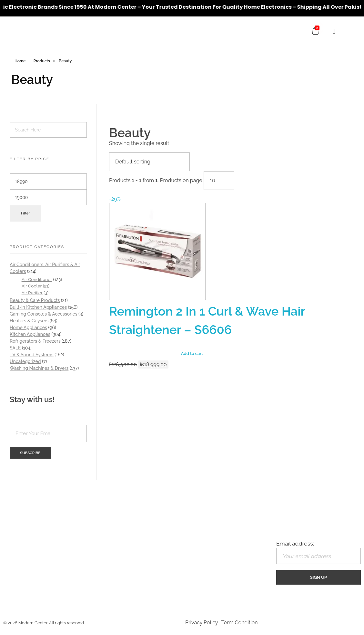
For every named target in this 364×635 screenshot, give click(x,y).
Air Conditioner (37, 279)
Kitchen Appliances (30, 334)
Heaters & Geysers (29, 321)
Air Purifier (32, 293)
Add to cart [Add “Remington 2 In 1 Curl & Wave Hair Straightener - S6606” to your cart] (192, 354)
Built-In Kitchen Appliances (38, 307)
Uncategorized (25, 361)
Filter (25, 213)
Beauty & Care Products (35, 300)
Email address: (318, 552)
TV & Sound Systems (32, 355)
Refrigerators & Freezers (35, 341)
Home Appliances (28, 328)
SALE (15, 348)
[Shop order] (149, 162)
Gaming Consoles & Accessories (44, 314)
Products (42, 61)
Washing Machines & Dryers (39, 368)
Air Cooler (32, 286)
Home (20, 61)
